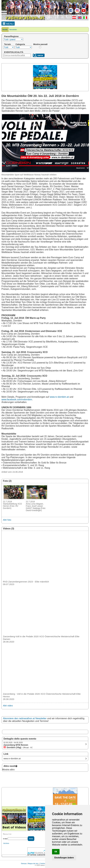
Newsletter (13, 30)
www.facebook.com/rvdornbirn (17, 400)
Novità (5, 30)
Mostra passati (40, 44)
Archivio (6, 843)
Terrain (7, 44)
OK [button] (56, 852)
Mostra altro (8, 770)
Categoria (20, 44)
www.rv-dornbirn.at (59, 397)
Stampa (24, 863)
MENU (8, 23)
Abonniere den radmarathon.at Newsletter (25, 718)
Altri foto (7, 520)
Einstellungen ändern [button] (64, 858)
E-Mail (5, 839)
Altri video (8, 706)
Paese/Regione (11, 36)
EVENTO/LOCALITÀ (14, 52)
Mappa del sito (33, 863)
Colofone (43, 863)
